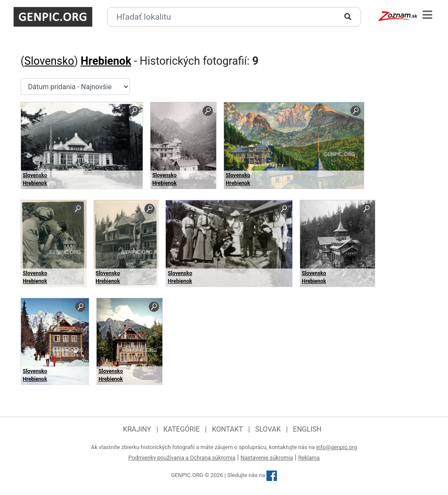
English (307, 429)
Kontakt (227, 429)
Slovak (268, 429)
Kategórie (181, 429)
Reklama (309, 458)
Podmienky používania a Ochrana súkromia (182, 458)
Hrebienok (106, 61)
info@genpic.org (337, 447)
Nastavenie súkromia (267, 458)
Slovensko (49, 61)
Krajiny (137, 429)
